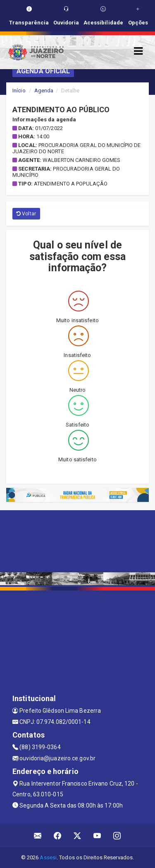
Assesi (48, 857)
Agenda (44, 90)
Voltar (26, 214)
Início (19, 90)
